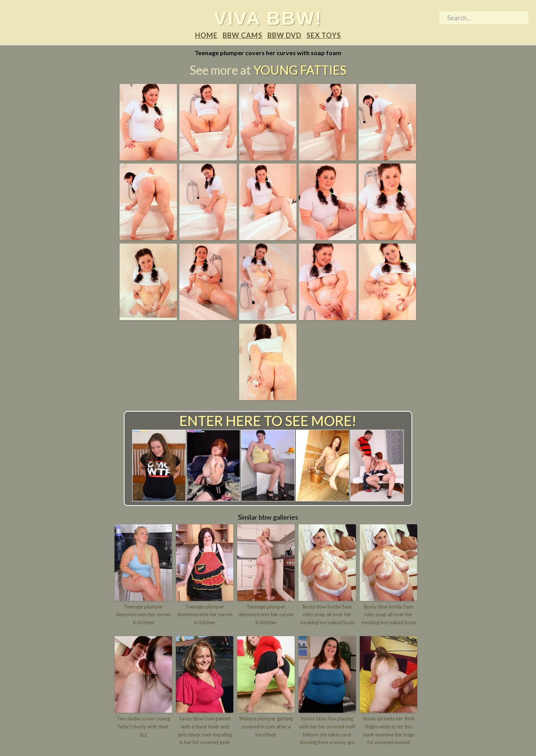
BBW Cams (243, 35)
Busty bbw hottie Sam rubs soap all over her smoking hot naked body (327, 615)
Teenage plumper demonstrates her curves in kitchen (143, 615)
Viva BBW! (268, 18)
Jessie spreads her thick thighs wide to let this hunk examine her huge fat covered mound (388, 730)
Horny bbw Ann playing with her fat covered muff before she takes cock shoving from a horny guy (327, 730)
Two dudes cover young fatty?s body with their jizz (143, 727)
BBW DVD (284, 35)
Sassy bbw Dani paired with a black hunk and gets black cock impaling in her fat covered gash (205, 730)
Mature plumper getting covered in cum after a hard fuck (266, 727)
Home (206, 35)
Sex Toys (324, 35)
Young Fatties (300, 70)
